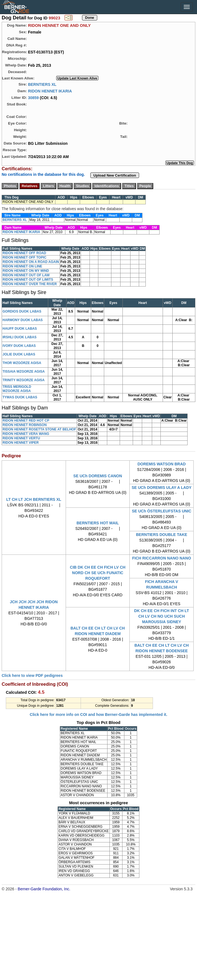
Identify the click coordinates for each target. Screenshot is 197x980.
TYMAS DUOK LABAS (20, 397)
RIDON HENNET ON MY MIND (26, 271)
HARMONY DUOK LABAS (23, 320)
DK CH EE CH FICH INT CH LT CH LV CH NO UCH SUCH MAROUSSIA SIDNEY (162, 616)
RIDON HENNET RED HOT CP (26, 421)
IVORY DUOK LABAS (19, 346)
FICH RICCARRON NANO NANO (162, 558)
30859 (33, 97)
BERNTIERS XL (42, 84)
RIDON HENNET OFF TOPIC (24, 257)
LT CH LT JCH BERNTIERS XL (34, 499)
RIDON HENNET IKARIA (50, 91)
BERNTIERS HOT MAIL (98, 523)
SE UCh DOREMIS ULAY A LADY (162, 488)
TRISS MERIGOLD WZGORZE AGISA (17, 389)
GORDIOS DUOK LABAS (22, 311)
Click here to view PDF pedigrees (32, 675)
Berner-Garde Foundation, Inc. (44, 889)
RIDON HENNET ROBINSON (25, 425)
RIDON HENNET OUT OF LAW (26, 275)
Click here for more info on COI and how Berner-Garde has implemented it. (98, 715)
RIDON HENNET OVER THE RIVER (30, 284)
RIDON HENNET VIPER (21, 443)
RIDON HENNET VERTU (21, 438)
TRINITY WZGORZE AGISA (24, 380)
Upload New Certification (115, 175)
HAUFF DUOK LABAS (20, 329)
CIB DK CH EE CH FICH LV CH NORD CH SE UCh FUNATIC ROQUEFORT (98, 573)
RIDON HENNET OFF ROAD (24, 253)
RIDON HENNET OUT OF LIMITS (28, 280)
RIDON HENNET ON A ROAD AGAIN (31, 262)
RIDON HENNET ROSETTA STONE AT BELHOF (39, 429)
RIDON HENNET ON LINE (22, 266)
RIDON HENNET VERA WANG (26, 434)
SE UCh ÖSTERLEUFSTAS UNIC (162, 511)
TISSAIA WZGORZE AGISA (24, 372)
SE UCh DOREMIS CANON (98, 476)
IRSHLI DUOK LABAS (20, 337)
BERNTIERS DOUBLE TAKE (162, 535)
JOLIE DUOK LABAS (19, 354)
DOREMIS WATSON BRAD (162, 464)
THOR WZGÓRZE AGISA (22, 363)
